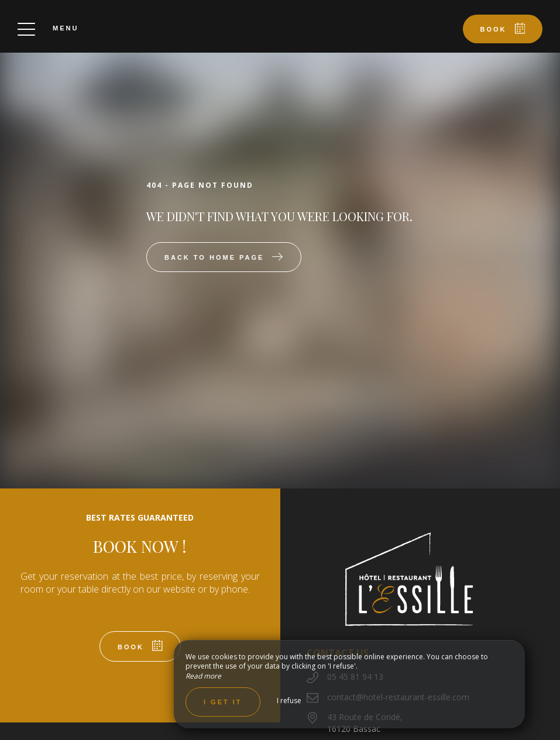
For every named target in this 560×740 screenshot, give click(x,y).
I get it (223, 702)
